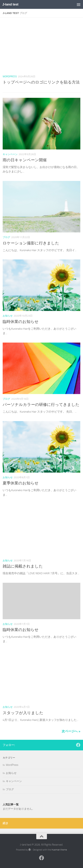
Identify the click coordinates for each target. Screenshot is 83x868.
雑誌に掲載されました (23, 566)
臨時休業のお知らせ (21, 322)
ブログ (6, 237)
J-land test (10, 4)
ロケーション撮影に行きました (31, 243)
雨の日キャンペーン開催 (25, 160)
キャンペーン (10, 154)
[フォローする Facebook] (78, 745)
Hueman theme (59, 850)
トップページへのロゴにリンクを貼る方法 (41, 82)
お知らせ (8, 316)
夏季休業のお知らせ (21, 483)
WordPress (10, 76)
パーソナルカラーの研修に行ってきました (41, 405)
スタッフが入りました (23, 713)
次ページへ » (71, 731)
